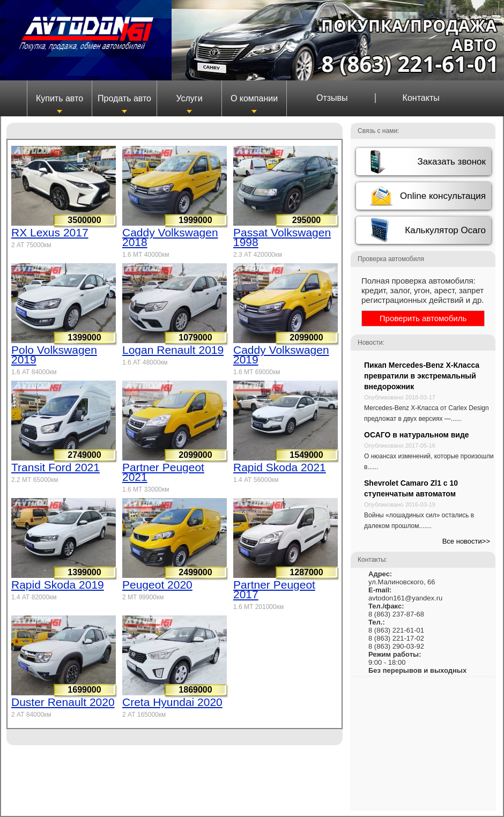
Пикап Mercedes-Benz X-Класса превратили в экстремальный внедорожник (422, 376)
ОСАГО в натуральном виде (417, 435)
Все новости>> (466, 541)
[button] (424, 162)
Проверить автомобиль (423, 318)
